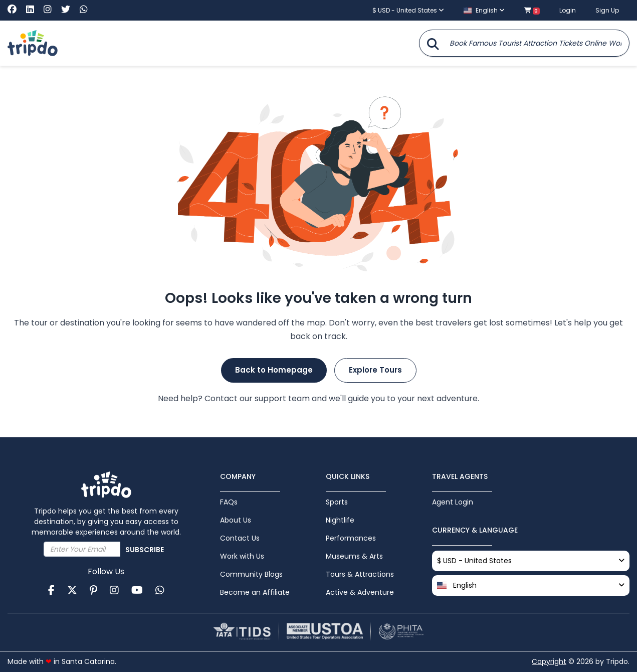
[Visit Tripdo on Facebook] (16, 10)
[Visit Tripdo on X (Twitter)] (69, 10)
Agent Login (453, 502)
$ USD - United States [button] (408, 10)
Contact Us (240, 538)
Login (568, 10)
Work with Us (242, 556)
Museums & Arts (354, 556)
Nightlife (340, 520)
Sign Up (607, 10)
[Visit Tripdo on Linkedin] (34, 10)
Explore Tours (375, 370)
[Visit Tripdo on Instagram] (51, 10)
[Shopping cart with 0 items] (532, 10)
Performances (351, 538)
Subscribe (145, 550)
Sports (337, 502)
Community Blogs (251, 574)
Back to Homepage (274, 370)
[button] (531, 585)
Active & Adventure (360, 592)
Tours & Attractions (360, 574)
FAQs (229, 502)
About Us (236, 520)
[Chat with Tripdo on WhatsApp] (84, 10)
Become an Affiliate (255, 592)
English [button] (484, 10)
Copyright (549, 661)
